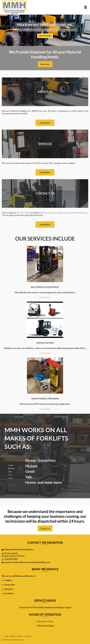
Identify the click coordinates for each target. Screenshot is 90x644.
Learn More (45, 297)
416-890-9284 (23, 213)
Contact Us (45, 528)
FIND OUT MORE (45, 36)
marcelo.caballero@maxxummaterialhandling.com (66, 213)
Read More (45, 64)
